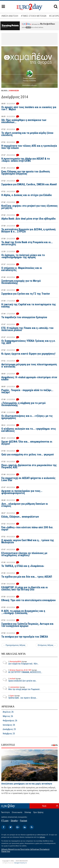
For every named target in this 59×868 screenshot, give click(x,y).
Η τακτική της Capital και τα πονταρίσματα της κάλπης (29, 305)
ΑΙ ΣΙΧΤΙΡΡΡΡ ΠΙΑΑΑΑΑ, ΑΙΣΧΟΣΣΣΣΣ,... (22, 671)
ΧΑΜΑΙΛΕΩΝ (14, 91)
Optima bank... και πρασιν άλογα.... (19, 697)
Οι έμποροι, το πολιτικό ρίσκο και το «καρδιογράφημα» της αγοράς (23, 256)
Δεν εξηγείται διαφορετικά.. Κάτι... (20, 663)
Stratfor (14, 821)
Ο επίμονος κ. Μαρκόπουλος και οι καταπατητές (22, 269)
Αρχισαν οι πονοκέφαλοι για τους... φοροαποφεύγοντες (22, 492)
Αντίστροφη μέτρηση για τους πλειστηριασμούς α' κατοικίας (29, 365)
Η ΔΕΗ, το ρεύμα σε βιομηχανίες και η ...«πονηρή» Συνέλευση (23, 612)
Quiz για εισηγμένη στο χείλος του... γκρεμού (28, 454)
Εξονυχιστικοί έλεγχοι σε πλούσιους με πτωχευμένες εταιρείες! (24, 554)
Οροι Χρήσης (38, 812)
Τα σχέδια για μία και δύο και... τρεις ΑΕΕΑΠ (27, 577)
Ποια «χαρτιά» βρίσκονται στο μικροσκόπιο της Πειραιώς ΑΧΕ (29, 466)
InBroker (42, 837)
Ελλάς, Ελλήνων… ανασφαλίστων (20, 517)
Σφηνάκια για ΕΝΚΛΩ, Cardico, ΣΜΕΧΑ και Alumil (29, 184)
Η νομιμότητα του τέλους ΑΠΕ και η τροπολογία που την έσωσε (29, 147)
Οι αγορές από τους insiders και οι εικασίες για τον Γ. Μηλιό (29, 108)
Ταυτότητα (5, 812)
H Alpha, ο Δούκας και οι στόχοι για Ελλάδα (26, 195)
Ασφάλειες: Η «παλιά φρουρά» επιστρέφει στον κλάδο (29, 378)
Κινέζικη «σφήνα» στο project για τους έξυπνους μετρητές (29, 207)
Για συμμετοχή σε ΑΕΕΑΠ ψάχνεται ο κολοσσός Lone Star (28, 479)
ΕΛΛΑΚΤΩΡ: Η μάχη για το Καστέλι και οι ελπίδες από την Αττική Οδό (25, 588)
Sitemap (28, 812)
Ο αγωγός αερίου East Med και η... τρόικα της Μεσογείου (28, 541)
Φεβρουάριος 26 (10, 721)
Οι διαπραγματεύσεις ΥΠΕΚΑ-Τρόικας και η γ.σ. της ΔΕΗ (28, 342)
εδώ (28, 27)
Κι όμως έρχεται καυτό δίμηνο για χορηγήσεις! (28, 354)
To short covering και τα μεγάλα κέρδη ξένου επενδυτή (27, 134)
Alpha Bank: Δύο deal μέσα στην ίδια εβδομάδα (28, 219)
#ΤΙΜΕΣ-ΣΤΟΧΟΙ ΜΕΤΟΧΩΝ (34, 16)
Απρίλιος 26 (8, 712)
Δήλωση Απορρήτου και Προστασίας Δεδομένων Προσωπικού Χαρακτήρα (25, 850)
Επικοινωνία (17, 812)
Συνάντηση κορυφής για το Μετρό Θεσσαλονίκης (21, 282)
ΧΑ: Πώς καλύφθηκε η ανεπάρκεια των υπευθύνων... (24, 121)
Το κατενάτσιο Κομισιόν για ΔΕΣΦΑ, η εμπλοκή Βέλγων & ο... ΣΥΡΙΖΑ (28, 230)
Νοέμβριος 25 (9, 734)
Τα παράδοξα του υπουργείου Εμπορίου (24, 317)
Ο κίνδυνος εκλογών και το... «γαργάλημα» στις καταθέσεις (29, 430)
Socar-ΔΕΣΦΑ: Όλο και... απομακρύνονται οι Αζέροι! (27, 443)
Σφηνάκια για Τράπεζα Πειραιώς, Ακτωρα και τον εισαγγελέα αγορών (27, 625)
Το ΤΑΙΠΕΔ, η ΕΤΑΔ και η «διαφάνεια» (23, 566)
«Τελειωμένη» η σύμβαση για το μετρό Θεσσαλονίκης (23, 404)
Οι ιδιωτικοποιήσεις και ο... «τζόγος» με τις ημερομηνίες (27, 417)
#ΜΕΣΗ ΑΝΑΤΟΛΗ (10, 16)
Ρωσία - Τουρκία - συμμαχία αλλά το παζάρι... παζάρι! (27, 391)
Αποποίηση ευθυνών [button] (30, 85)
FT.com (5, 821)
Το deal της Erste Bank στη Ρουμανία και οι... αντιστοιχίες (27, 243)
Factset (24, 821)
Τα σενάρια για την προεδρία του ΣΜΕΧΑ (25, 637)
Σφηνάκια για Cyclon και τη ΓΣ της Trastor (26, 294)
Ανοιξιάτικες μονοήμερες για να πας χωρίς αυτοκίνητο (27, 784)
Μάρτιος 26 (8, 716)
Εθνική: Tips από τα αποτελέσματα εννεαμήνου (28, 600)
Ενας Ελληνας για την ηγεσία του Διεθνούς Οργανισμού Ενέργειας (26, 173)
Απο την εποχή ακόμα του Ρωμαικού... (21, 688)
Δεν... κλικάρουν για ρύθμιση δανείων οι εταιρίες (25, 505)
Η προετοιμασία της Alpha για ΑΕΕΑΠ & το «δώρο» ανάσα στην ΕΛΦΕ (26, 160)
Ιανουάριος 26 (9, 725)
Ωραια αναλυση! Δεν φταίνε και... (19, 680)
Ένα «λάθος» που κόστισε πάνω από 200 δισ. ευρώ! (27, 528)
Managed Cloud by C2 (21, 863)
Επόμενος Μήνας (47, 645)
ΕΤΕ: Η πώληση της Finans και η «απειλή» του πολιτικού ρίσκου (27, 329)
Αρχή (44, 806)
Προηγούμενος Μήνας (14, 645)
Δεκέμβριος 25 (9, 729)
